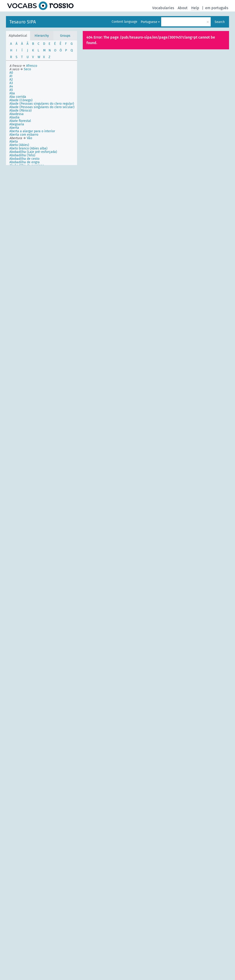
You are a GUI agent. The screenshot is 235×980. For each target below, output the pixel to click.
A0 (11, 73)
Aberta (14, 128)
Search (220, 22)
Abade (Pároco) (21, 111)
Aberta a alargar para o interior (32, 131)
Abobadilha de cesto (24, 159)
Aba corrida (18, 97)
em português (217, 8)
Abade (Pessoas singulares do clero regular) (42, 104)
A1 (11, 76)
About (183, 8)
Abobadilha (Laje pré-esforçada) (33, 152)
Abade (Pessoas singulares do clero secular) (42, 107)
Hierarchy (42, 36)
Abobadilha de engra (25, 162)
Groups (65, 36)
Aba (12, 93)
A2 (11, 80)
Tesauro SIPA (23, 22)
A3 (11, 83)
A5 (11, 90)
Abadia (14, 117)
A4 (11, 86)
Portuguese (149, 22)
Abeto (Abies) (19, 145)
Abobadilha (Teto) (22, 155)
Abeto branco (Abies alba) (28, 148)
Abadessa (17, 114)
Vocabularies (163, 8)
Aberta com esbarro (24, 135)
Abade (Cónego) (21, 100)
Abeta (14, 142)
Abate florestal (20, 121)
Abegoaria (17, 124)
